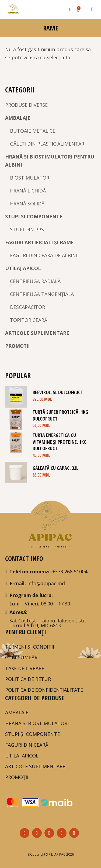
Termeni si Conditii (30, 647)
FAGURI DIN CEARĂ (27, 745)
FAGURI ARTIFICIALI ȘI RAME (39, 242)
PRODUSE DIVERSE (26, 105)
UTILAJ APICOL (23, 268)
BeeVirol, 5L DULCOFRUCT (58, 392)
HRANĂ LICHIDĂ (28, 191)
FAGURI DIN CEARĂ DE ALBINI (44, 255)
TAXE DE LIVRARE (25, 668)
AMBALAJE (18, 118)
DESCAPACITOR (27, 307)
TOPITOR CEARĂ (29, 320)
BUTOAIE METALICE (33, 131)
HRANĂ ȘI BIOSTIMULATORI (37, 723)
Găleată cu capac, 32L (55, 468)
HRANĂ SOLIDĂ (27, 204)
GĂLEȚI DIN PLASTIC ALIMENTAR (47, 144)
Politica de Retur (28, 679)
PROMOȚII (17, 346)
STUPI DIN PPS (27, 229)
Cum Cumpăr (21, 657)
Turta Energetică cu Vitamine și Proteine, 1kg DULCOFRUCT (60, 442)
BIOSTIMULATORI (30, 178)
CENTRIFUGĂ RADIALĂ (35, 281)
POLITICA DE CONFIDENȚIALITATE (44, 690)
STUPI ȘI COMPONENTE (34, 216)
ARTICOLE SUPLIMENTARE (37, 333)
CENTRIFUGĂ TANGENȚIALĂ (42, 294)
